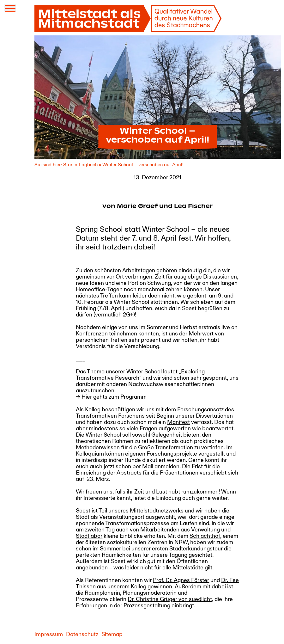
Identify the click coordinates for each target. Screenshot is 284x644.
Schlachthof (205, 536)
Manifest (178, 422)
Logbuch (88, 165)
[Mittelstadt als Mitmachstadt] (128, 18)
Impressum (49, 634)
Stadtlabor (89, 536)
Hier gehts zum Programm (115, 397)
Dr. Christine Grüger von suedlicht (170, 599)
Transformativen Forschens (110, 416)
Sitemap (112, 634)
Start (69, 165)
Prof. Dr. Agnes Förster (181, 580)
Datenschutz (82, 634)
